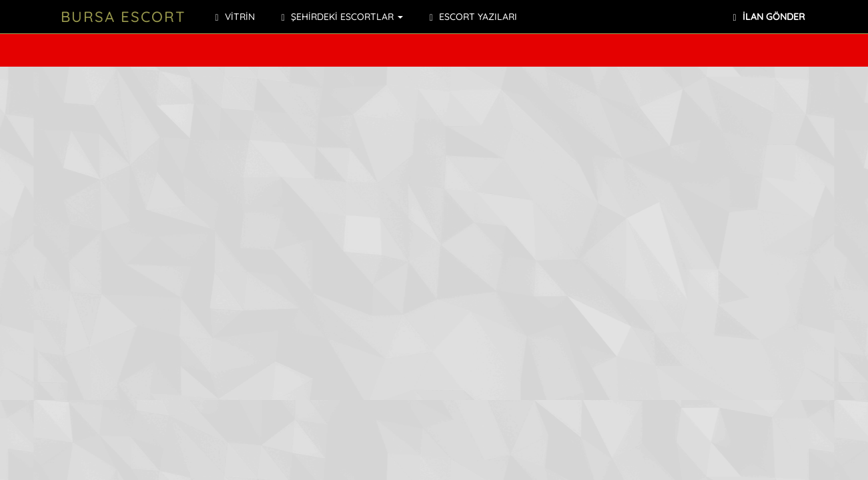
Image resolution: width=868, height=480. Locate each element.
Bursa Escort (123, 17)
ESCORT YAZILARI (473, 17)
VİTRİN (235, 17)
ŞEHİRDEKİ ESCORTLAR (342, 17)
